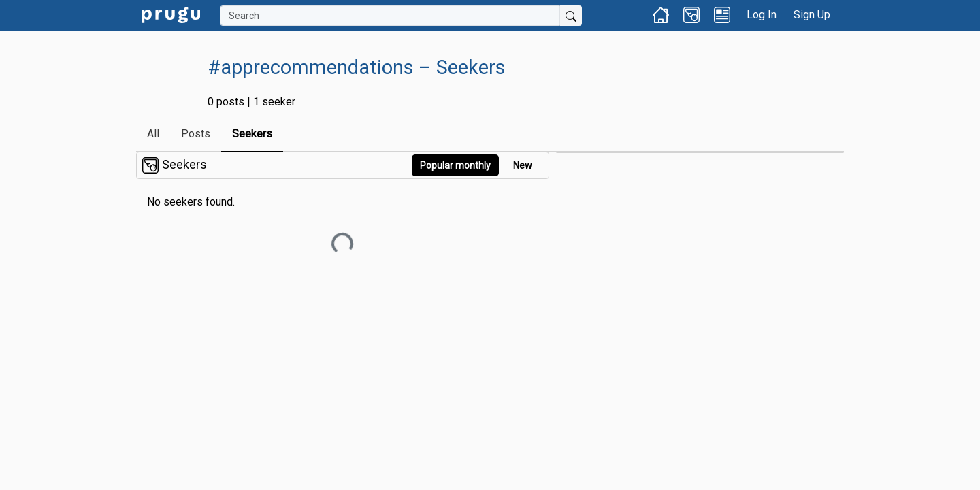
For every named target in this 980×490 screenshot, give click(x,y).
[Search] (390, 16)
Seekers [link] (252, 134)
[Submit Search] (571, 16)
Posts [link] (196, 134)
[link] (171, 14)
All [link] (153, 134)
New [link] (523, 165)
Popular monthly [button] (455, 165)
